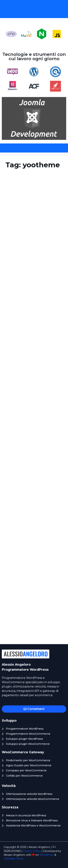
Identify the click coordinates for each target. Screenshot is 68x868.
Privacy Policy (32, 851)
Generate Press (13, 859)
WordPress (47, 855)
